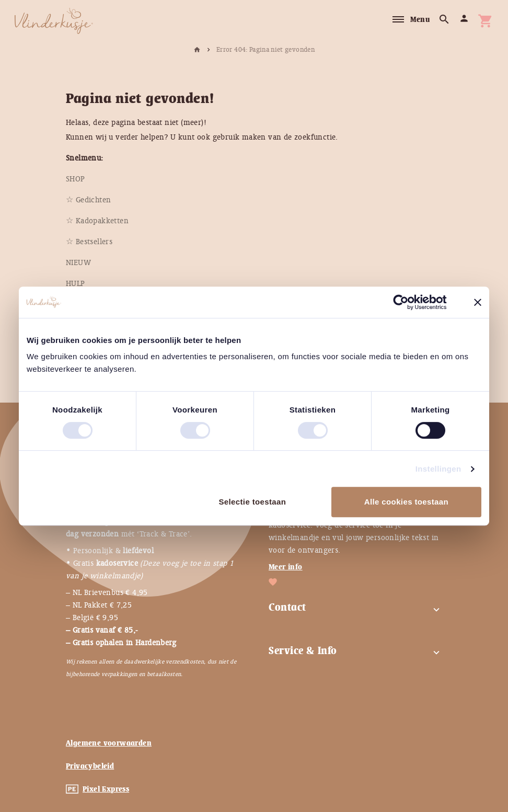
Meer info (286, 567)
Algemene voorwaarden (109, 743)
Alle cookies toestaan (406, 502)
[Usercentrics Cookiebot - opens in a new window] (409, 302)
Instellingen (438, 469)
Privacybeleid (90, 766)
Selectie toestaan (252, 502)
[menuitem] (76, 179)
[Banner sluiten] (478, 302)
